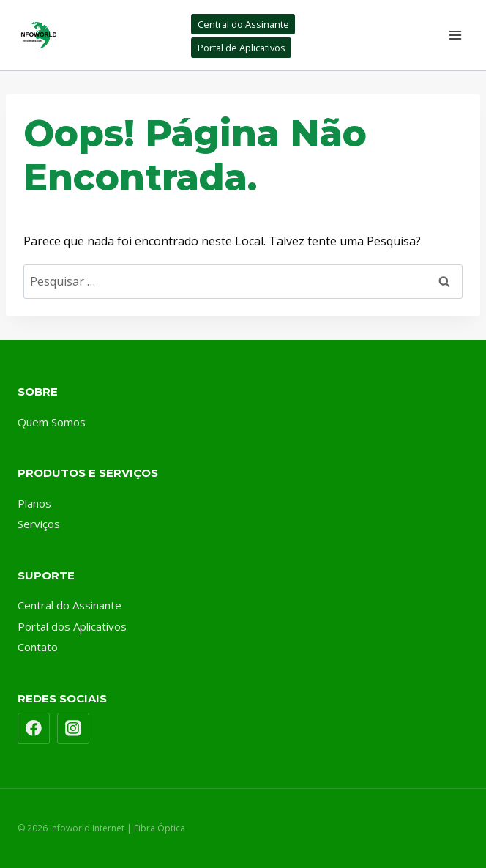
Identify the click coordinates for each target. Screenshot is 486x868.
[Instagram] (73, 729)
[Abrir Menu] (455, 35)
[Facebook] (34, 729)
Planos (34, 503)
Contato (38, 647)
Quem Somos (52, 422)
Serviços (39, 524)
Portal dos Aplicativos (72, 626)
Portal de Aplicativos (242, 48)
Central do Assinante (243, 24)
